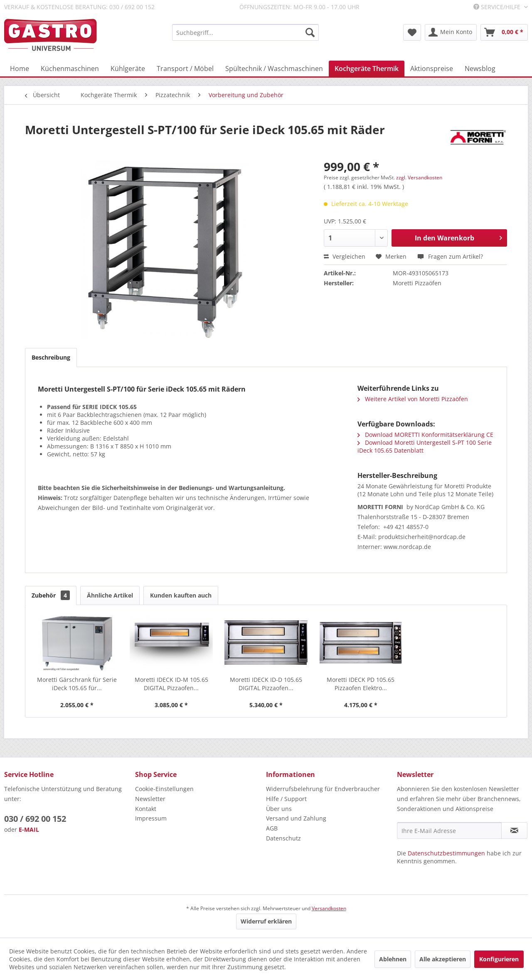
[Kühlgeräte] (128, 69)
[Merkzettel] (412, 32)
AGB (272, 828)
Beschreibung (51, 357)
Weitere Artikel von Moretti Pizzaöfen (413, 399)
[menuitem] (245, 32)
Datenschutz (283, 838)
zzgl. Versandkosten (419, 178)
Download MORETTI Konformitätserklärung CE (425, 435)
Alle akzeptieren (443, 959)
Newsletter (150, 799)
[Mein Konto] (451, 32)
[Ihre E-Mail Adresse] (449, 831)
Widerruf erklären (266, 921)
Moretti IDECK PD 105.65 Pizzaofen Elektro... (361, 684)
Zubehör (51, 595)
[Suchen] (310, 32)
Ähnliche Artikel (110, 595)
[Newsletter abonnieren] (514, 831)
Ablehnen (393, 959)
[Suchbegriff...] (245, 32)
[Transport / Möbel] (185, 69)
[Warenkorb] (504, 32)
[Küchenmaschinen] (70, 69)
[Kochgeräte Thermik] (367, 69)
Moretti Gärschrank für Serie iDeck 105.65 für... (77, 684)
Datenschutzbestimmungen (446, 853)
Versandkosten (329, 908)
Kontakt (146, 809)
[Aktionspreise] (432, 69)
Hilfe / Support (286, 799)
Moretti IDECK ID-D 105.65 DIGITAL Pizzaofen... (266, 684)
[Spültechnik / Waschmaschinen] (274, 69)
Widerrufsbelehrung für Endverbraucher (323, 789)
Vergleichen (345, 256)
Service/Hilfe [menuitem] (498, 7)
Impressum (151, 818)
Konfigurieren (499, 959)
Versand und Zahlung (296, 818)
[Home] (20, 69)
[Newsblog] (480, 69)
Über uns (279, 809)
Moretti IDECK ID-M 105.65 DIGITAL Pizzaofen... (171, 684)
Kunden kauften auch (181, 595)
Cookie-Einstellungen (164, 789)
